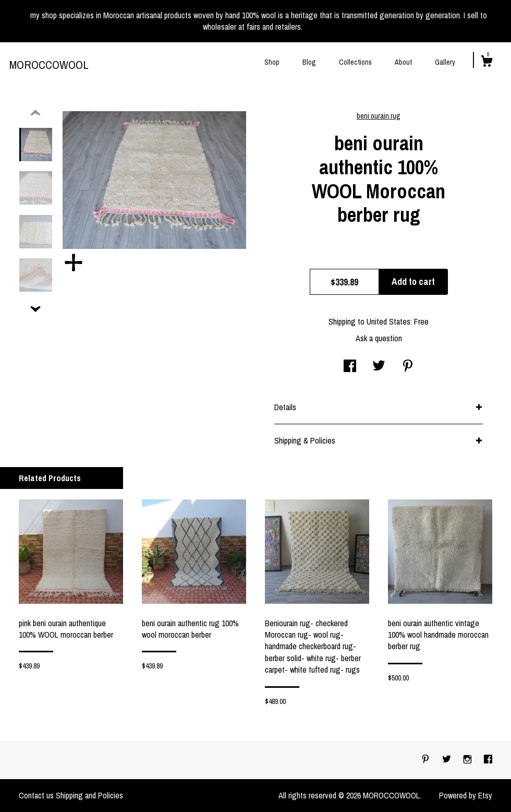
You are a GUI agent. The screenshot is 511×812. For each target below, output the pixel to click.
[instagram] (469, 759)
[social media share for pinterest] (408, 367)
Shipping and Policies (89, 795)
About (403, 62)
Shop (272, 62)
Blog (309, 62)
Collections (355, 62)
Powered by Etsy (466, 795)
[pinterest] (427, 759)
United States (388, 321)
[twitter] (448, 759)
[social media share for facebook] (350, 367)
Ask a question (379, 338)
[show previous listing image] (35, 113)
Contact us (36, 795)
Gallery (445, 62)
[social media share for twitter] (379, 367)
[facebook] (488, 759)
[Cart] (486, 63)
